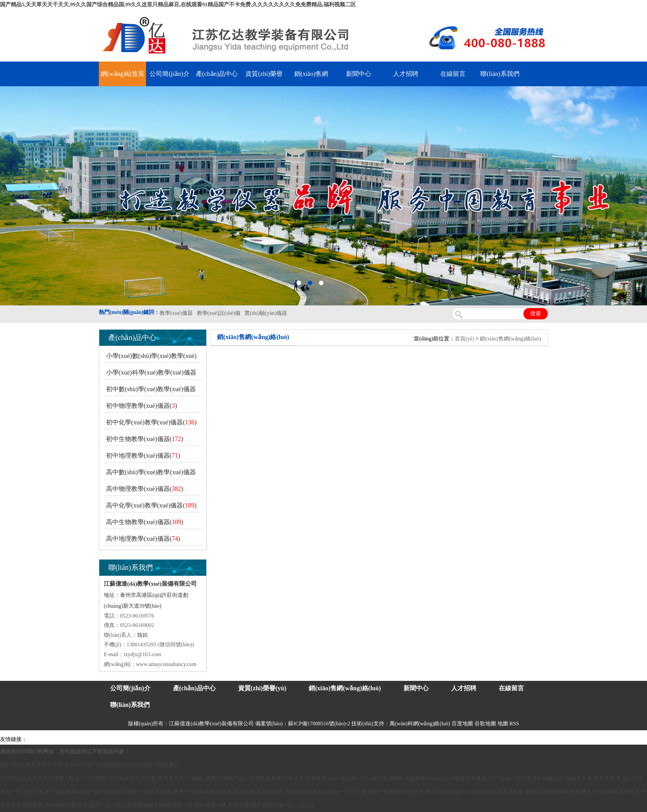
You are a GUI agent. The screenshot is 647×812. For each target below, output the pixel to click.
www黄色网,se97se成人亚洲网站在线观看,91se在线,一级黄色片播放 (408, 778)
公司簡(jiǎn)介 (169, 74)
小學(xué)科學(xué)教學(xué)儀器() (150, 374)
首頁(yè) (464, 339)
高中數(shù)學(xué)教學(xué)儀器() (150, 474)
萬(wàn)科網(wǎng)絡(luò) (421, 724)
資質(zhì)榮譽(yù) (262, 688)
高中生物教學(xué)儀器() (145, 522)
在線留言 (453, 74)
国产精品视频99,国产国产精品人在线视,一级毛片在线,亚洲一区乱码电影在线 (135, 792)
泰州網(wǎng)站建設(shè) (430, 739)
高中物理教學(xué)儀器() (145, 489)
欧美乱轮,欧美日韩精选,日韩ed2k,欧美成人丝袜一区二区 (294, 792)
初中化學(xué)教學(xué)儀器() (151, 422)
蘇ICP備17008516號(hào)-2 (319, 724)
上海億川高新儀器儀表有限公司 (101, 739)
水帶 (230, 739)
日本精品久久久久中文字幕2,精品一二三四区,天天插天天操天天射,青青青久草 (92, 778)
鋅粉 (260, 739)
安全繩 (245, 739)
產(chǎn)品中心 (217, 74)
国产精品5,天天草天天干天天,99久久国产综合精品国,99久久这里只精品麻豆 (90, 765)
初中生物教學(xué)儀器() (145, 439)
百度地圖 (462, 724)
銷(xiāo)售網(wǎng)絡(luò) (510, 339)
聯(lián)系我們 (500, 74)
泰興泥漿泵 (210, 739)
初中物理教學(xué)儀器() (142, 406)
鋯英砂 (187, 739)
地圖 (503, 724)
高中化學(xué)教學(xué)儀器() (151, 505)
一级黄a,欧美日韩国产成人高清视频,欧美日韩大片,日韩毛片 (257, 778)
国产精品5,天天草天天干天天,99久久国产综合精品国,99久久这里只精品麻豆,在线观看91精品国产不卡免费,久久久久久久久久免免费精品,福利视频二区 (178, 4)
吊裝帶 (36, 739)
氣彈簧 (54, 739)
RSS (514, 724)
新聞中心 (359, 74)
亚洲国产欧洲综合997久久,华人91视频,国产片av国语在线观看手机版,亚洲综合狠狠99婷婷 (468, 792)
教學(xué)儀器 (383, 739)
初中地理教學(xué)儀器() (143, 456)
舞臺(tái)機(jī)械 (159, 739)
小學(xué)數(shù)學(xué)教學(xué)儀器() (150, 358)
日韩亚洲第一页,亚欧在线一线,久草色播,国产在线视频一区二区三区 (235, 805)
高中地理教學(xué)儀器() (143, 539)
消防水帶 (277, 739)
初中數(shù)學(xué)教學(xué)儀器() (150, 391)
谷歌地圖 (485, 724)
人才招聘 (406, 74)
